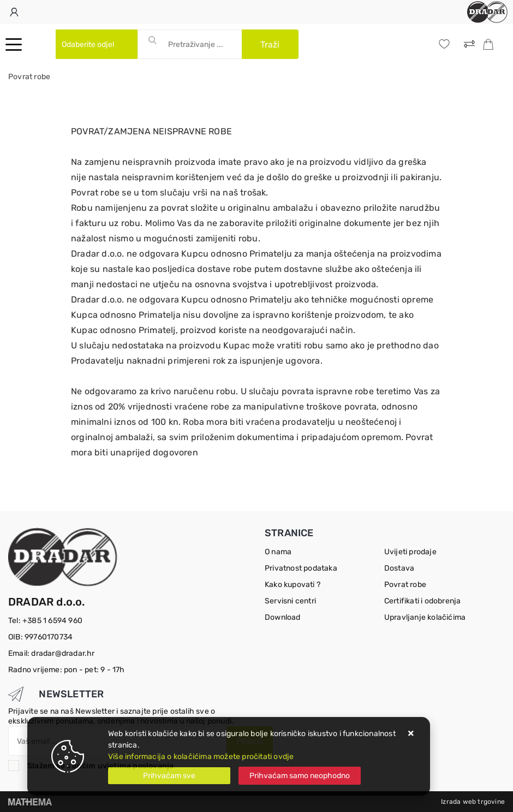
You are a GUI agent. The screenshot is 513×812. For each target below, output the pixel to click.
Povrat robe (405, 585)
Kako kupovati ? (293, 585)
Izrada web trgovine (473, 802)
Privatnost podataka (301, 568)
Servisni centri (290, 601)
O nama (278, 552)
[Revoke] (300, 776)
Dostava (399, 568)
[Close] (169, 776)
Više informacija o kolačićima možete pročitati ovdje (201, 757)
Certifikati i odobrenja (423, 601)
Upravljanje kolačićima (425, 617)
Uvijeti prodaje (410, 552)
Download (283, 617)
